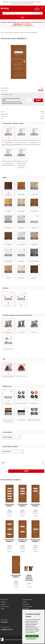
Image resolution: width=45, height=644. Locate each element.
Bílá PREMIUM (21, 255)
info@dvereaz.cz (18, 24)
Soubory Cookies (5, 607)
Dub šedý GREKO (8, 222)
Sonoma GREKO (21, 205)
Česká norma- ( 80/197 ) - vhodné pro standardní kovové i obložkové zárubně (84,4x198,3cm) (34, 137)
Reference (5, 2)
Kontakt (33, 2)
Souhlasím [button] (29, 636)
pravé (21, 299)
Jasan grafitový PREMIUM (34, 255)
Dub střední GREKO (34, 205)
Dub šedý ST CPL (21, 272)
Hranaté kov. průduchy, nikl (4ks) (34, 414)
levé (8, 299)
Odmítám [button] (36, 636)
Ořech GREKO (8, 189)
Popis (3, 463)
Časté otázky (27, 2)
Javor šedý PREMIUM (21, 239)
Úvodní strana (4, 600)
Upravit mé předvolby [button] (31, 639)
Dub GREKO (8, 205)
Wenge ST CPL (34, 272)
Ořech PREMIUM (8, 239)
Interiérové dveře (8, 33)
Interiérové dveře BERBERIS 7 (36, 541)
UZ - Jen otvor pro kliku (8, 343)
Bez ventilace (8, 397)
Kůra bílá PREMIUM (8, 255)
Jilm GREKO (21, 222)
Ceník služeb (12, 2)
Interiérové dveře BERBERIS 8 (16, 576)
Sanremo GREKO (34, 189)
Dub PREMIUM (34, 239)
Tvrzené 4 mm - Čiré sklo (21, 370)
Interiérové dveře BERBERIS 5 (10, 541)
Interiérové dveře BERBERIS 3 (36, 505)
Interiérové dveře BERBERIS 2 (23, 505)
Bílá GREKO (34, 222)
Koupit (38, 100)
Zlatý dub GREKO (21, 189)
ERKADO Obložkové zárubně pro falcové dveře (29, 578)
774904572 (4, 622)
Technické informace (28, 4)
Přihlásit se (4, 602)
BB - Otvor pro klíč (8, 326)
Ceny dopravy (19, 2)
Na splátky (38, 2)
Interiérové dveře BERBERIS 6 (23, 541)
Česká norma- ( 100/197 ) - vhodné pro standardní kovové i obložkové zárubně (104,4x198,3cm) (21, 158)
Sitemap (2, 609)
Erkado (22, 33)
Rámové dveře (16, 33)
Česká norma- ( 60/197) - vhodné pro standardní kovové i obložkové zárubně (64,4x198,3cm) (8, 137)
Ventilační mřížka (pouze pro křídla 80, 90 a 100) (8, 415)
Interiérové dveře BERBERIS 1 (10, 505)
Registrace (3, 604)
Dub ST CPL (8, 272)
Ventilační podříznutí (21, 414)
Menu (22, 17)
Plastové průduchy (34, 397)
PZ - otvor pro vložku (21, 326)
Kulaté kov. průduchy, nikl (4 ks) (21, 397)
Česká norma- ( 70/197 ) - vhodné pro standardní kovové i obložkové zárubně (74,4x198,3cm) (21, 137)
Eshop (2, 33)
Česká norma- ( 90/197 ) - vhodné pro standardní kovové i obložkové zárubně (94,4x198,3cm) (8, 157)
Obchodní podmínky (17, 4)
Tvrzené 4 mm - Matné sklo (8, 370)
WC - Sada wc (34, 326)
